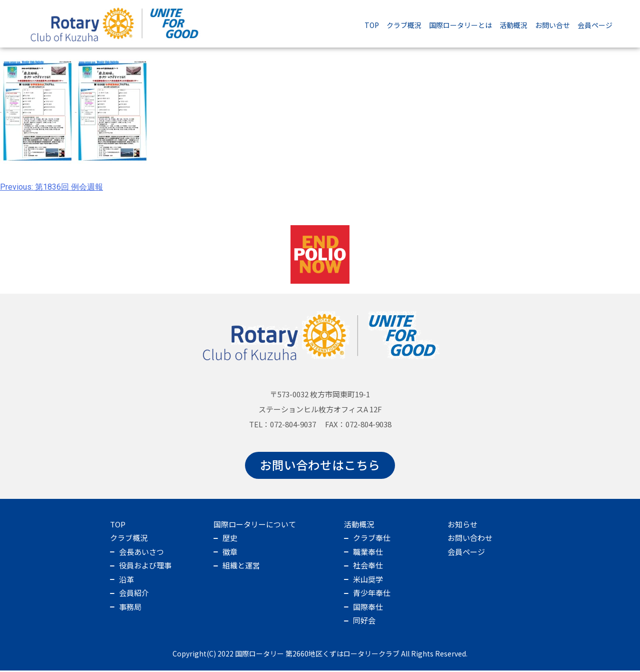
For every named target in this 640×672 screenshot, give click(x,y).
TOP (372, 25)
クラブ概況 (404, 25)
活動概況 (513, 25)
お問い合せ (552, 25)
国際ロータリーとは (460, 25)
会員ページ (595, 25)
